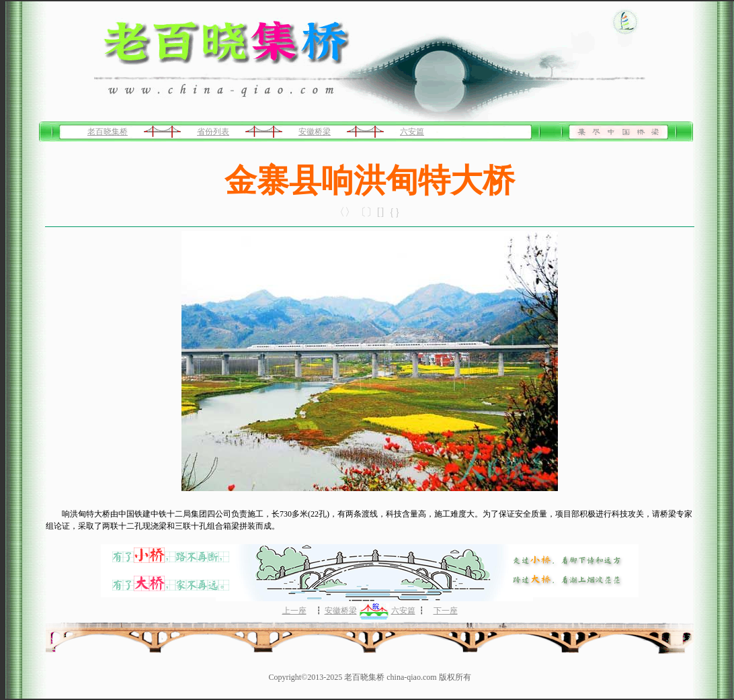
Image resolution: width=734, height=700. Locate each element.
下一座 (446, 611)
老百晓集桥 (108, 132)
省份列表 (213, 132)
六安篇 (412, 132)
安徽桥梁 (315, 132)
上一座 (294, 611)
